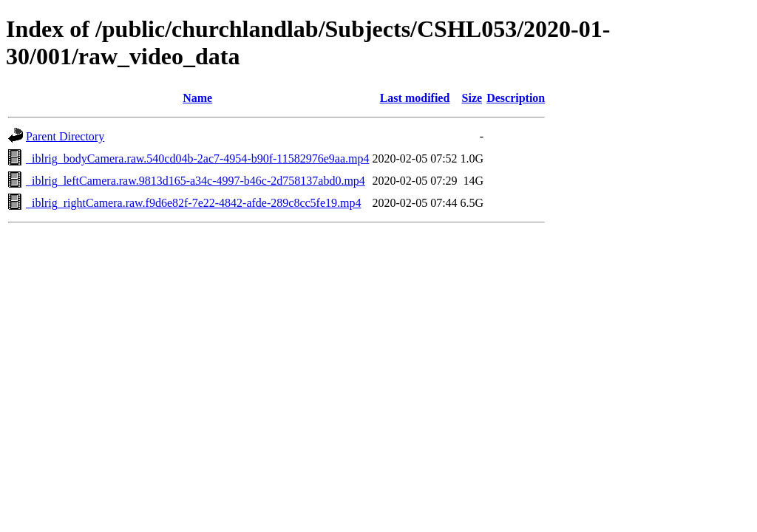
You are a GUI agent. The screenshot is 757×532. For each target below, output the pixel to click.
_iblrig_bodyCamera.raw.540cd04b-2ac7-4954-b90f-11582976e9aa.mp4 (197, 158)
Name (197, 98)
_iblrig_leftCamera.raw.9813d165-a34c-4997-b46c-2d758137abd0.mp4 (196, 181)
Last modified (415, 98)
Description (516, 98)
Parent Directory (65, 136)
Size (472, 98)
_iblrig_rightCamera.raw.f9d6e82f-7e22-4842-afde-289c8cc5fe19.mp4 (193, 203)
